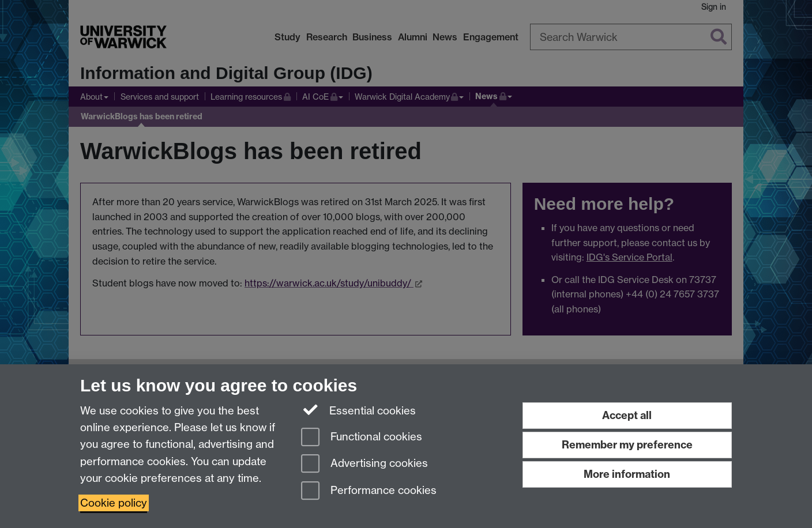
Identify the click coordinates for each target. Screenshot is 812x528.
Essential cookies (358, 410)
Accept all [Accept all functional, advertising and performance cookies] (627, 415)
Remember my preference (627, 445)
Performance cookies (369, 491)
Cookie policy (114, 503)
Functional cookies (362, 438)
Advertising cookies (364, 464)
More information (627, 474)
